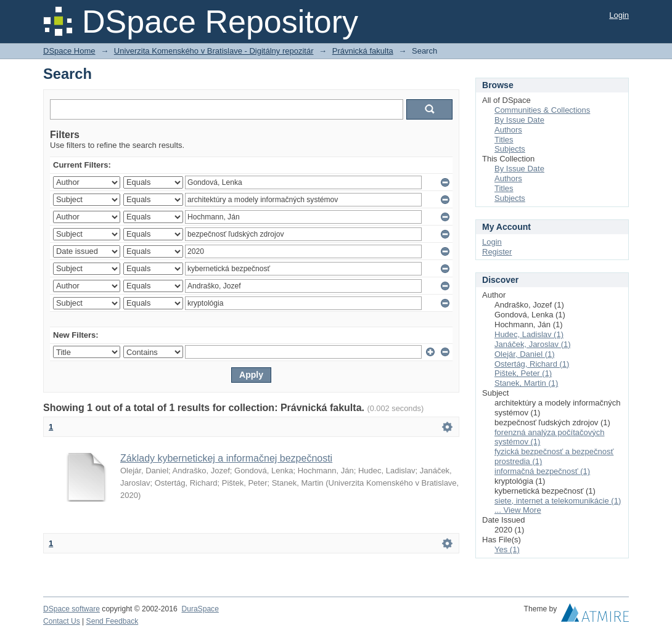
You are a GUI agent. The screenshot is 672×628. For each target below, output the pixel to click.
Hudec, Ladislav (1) (529, 334)
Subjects (510, 149)
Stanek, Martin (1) (526, 383)
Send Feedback (113, 621)
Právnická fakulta (363, 51)
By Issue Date (519, 120)
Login (619, 15)
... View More (518, 510)
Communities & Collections (542, 110)
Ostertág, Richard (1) (532, 364)
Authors (508, 130)
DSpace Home (69, 51)
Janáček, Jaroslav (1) (533, 344)
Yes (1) (507, 549)
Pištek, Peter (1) (523, 373)
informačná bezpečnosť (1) (542, 471)
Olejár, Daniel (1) (525, 354)
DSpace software (72, 609)
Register (497, 252)
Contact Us (62, 621)
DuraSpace (200, 609)
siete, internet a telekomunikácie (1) (558, 501)
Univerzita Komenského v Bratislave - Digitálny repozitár (214, 51)
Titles (504, 140)
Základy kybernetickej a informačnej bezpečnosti (226, 458)
